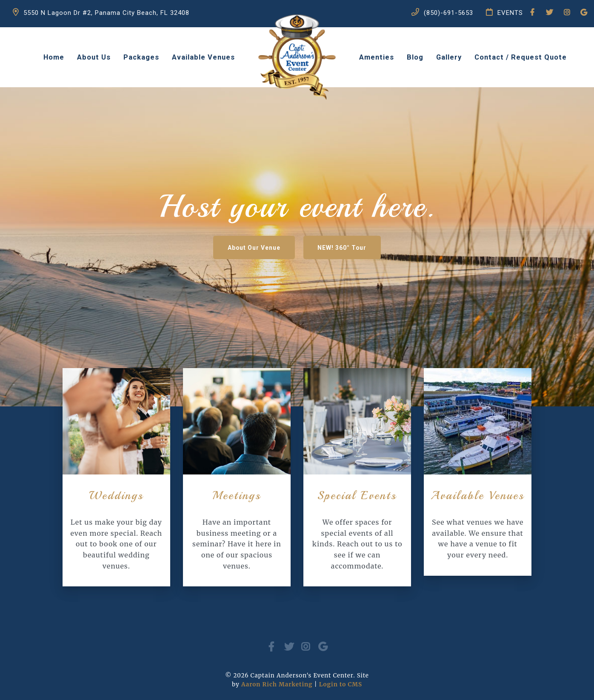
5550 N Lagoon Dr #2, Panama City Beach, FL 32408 (101, 20)
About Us (94, 57)
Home (54, 57)
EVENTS (504, 20)
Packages (141, 57)
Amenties (377, 57)
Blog (415, 57)
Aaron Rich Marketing (277, 684)
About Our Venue (244, 249)
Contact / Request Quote (521, 57)
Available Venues (203, 57)
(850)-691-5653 (442, 20)
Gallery (449, 57)
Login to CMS (341, 684)
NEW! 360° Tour (353, 249)
